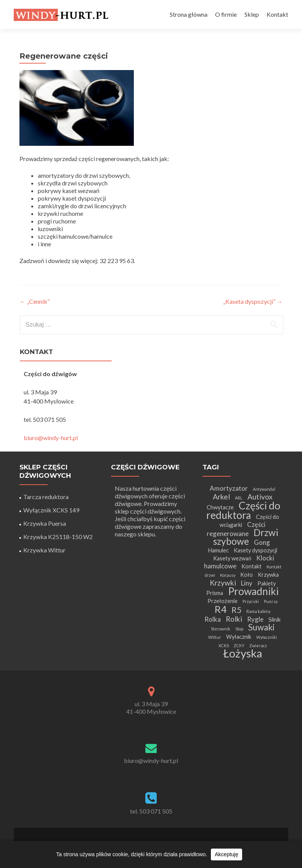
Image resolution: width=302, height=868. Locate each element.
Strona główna (189, 14)
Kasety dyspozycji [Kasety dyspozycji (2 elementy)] (255, 550)
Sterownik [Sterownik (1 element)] (221, 629)
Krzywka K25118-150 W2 (58, 537)
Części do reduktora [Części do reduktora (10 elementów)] (243, 510)
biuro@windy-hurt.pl (51, 438)
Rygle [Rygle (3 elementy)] (255, 619)
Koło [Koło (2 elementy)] (247, 575)
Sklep (252, 14)
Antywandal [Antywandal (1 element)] (264, 489)
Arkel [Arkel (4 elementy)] (221, 497)
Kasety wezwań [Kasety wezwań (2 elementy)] (232, 558)
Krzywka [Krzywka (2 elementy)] (268, 575)
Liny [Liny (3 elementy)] (247, 583)
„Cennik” (35, 301)
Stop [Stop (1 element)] (239, 629)
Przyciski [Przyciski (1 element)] (251, 601)
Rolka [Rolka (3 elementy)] (213, 619)
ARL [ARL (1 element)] (239, 498)
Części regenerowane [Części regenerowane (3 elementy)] (236, 529)
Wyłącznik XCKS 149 (51, 510)
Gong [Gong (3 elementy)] (262, 542)
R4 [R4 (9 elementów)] (221, 609)
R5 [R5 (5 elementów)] (236, 610)
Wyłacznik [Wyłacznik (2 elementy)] (239, 637)
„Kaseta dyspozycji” (253, 301)
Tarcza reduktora (46, 497)
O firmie (226, 14)
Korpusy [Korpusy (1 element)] (228, 575)
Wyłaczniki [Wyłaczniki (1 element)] (267, 637)
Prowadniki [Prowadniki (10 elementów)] (253, 591)
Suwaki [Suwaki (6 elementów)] (261, 627)
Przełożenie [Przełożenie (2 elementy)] (222, 601)
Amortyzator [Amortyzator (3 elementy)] (229, 488)
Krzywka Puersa (45, 523)
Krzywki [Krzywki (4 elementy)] (223, 583)
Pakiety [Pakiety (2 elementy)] (267, 583)
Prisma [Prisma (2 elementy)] (215, 593)
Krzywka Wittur (44, 550)
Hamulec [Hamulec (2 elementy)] (218, 550)
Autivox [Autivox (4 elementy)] (260, 497)
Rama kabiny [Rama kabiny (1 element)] (258, 611)
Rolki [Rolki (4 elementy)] (234, 619)
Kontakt (277, 14)
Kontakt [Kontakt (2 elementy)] (251, 566)
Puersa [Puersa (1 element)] (271, 601)
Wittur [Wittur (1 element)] (215, 637)
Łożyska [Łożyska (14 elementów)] (243, 653)
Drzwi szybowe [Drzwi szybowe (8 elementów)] (246, 537)
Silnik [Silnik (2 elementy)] (275, 620)
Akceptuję (226, 854)
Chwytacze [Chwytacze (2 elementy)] (220, 507)
